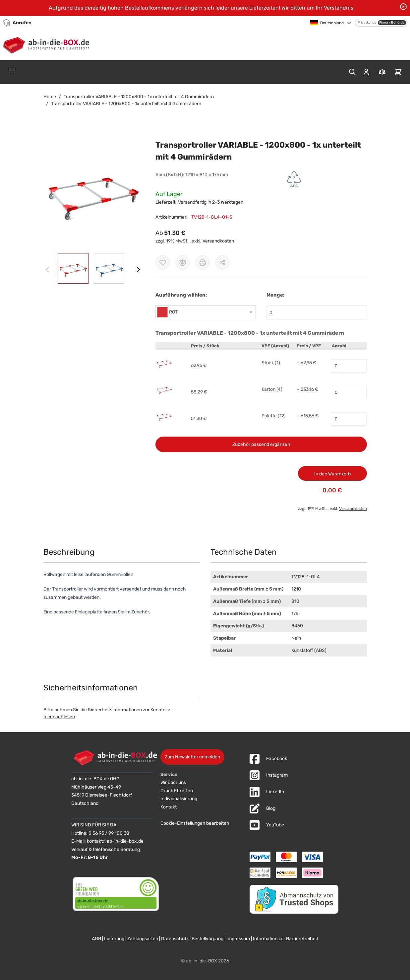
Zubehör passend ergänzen (261, 444)
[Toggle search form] (352, 72)
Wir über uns (173, 782)
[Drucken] (203, 262)
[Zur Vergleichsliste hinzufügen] (183, 262)
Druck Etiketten (177, 791)
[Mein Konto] (366, 72)
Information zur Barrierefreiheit (286, 939)
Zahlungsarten (143, 939)
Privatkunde (367, 23)
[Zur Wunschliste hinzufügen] (163, 262)
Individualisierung (179, 799)
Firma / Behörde (392, 23)
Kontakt (169, 807)
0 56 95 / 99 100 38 (109, 833)
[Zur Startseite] (48, 44)
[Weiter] (138, 270)
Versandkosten (218, 241)
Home (50, 97)
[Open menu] (12, 71)
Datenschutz (175, 939)
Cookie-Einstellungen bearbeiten (195, 823)
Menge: (275, 295)
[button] (93, 192)
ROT (173, 312)
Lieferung (114, 939)
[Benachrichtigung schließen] (403, 7)
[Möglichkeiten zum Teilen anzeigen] (222, 262)
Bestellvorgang (207, 939)
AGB (96, 939)
